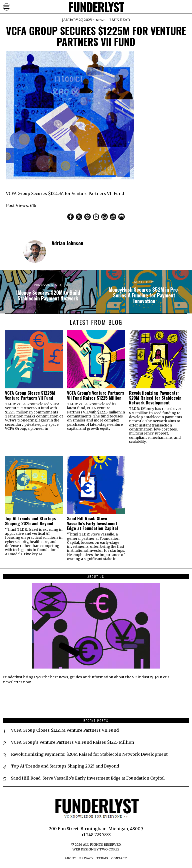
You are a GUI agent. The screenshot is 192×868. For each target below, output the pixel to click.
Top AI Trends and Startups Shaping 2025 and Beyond (30, 521)
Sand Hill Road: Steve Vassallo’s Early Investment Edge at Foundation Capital (92, 523)
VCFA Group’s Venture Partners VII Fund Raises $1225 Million (95, 395)
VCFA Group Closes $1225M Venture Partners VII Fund (30, 395)
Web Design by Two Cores (96, 849)
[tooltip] (70, 217)
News (101, 20)
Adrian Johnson (67, 243)
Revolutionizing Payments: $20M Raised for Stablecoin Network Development (155, 398)
